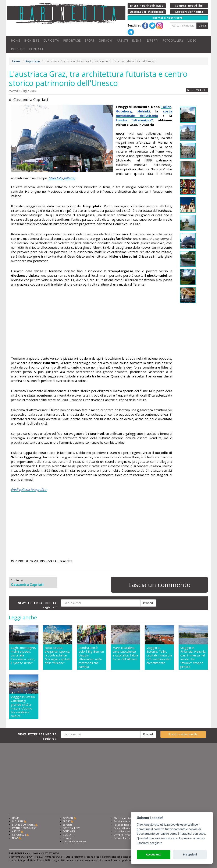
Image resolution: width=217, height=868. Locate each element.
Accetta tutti (154, 855)
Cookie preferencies (75, 841)
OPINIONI (106, 40)
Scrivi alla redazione (125, 821)
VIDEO (192, 40)
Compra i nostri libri (125, 835)
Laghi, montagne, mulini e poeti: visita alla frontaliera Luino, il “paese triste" (23, 655)
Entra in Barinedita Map (127, 838)
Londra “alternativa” (134, 120)
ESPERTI (152, 40)
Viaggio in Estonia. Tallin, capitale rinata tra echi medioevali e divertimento (159, 655)
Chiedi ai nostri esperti (127, 818)
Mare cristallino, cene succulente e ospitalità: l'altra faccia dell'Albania (125, 653)
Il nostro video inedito (183, 734)
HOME (15, 40)
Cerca (202, 26)
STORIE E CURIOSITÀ (23, 825)
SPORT (90, 40)
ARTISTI (122, 40)
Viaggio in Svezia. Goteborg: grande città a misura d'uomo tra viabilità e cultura (23, 706)
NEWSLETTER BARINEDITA (37, 605)
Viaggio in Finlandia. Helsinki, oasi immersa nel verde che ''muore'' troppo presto (193, 657)
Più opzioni (190, 855)
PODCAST (18, 49)
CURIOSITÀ (51, 40)
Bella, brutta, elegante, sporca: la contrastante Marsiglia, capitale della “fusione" (58, 655)
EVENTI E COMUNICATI (25, 828)
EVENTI (137, 40)
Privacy (67, 838)
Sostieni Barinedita (124, 828)
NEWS (15, 838)
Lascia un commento (159, 585)
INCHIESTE (32, 40)
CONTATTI (37, 49)
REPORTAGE (72, 40)
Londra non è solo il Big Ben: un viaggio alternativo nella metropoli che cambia (91, 657)
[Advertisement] (92, 322)
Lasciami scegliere (150, 843)
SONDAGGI (69, 831)
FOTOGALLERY (173, 40)
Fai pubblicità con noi (126, 825)
